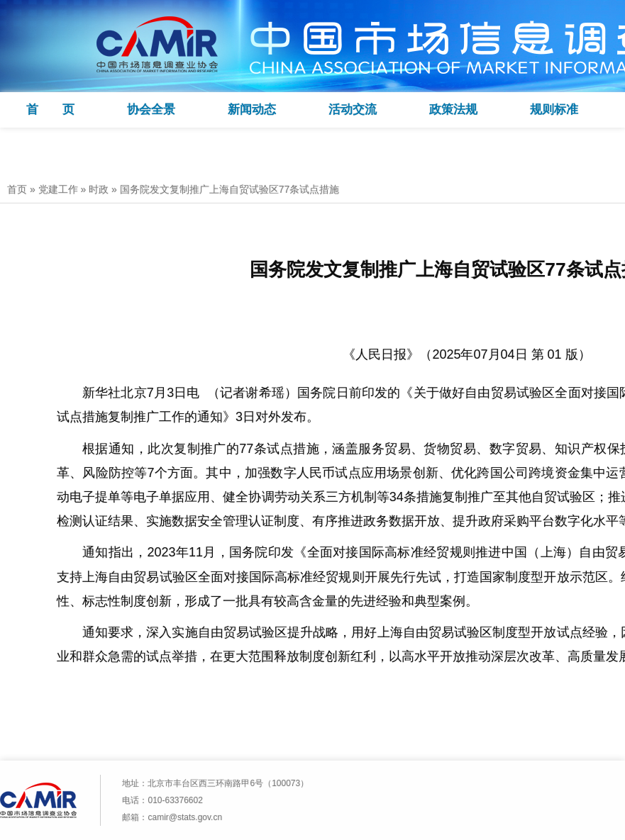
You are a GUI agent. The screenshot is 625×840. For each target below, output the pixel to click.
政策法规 (453, 110)
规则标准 (554, 110)
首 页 (50, 110)
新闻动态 (252, 110)
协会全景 (151, 110)
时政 (99, 189)
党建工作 (58, 189)
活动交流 (353, 110)
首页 (17, 189)
